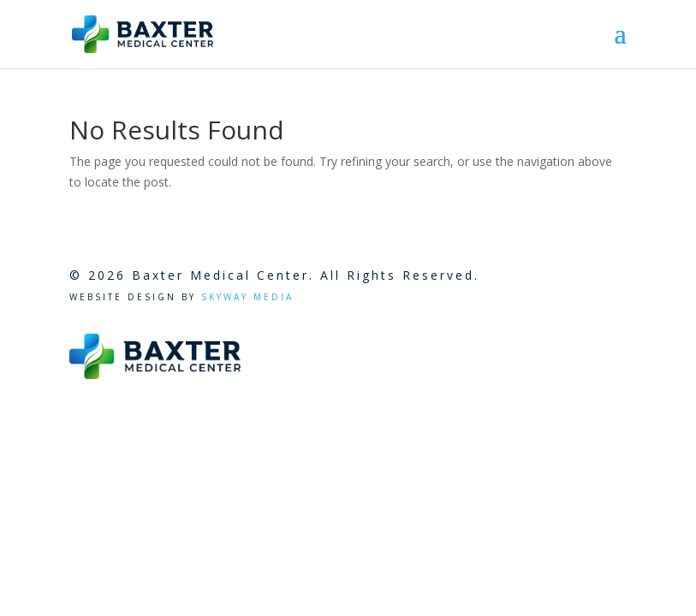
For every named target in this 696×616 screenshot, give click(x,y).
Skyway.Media (245, 297)
